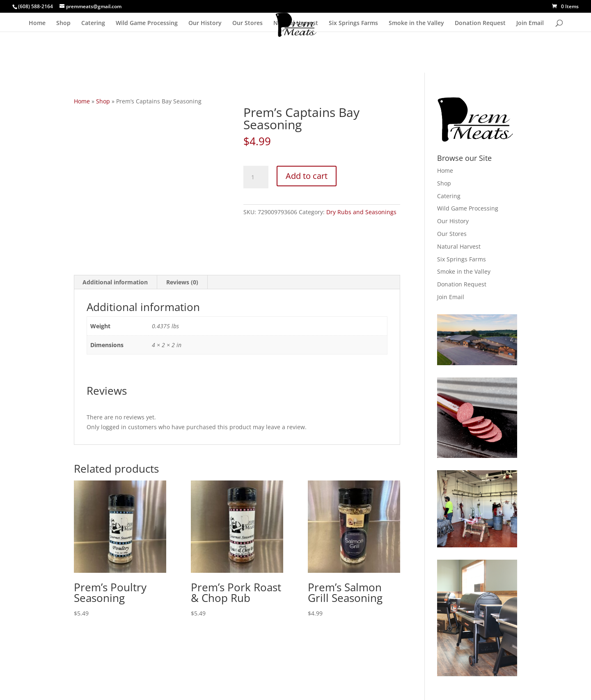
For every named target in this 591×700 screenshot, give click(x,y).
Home (37, 23)
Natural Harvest (296, 23)
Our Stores (247, 23)
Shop (63, 23)
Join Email (530, 23)
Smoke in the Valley (416, 23)
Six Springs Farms (353, 23)
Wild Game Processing (147, 23)
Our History (205, 23)
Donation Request (480, 23)
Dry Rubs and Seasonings (361, 212)
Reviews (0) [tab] (182, 282)
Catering (93, 23)
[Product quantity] (256, 177)
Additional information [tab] (115, 282)
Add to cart (307, 176)
